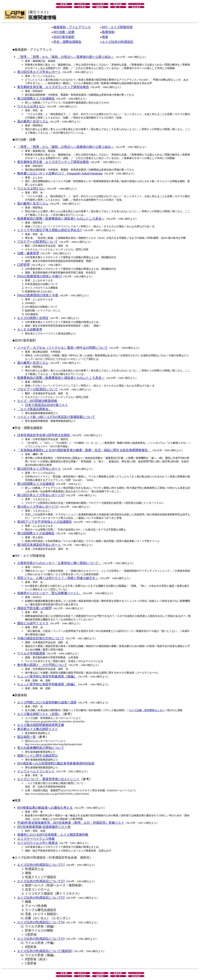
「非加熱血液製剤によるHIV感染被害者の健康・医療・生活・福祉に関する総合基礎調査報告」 (84, 450)
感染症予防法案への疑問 (34, 608)
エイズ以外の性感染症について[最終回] (45, 951)
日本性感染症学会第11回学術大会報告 (44, 435)
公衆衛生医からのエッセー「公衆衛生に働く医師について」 (59, 563)
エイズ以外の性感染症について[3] (41, 898)
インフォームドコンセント (36, 771)
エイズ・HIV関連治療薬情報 (37, 401)
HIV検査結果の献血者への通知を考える (45, 808)
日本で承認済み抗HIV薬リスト (46, 405)
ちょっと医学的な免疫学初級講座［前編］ (47, 684)
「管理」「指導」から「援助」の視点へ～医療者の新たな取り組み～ (66, 57)
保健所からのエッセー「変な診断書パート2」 (49, 593)
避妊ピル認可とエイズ (33, 623)
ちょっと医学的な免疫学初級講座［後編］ (47, 676)
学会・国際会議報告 (67, 42)
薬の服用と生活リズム (33, 121)
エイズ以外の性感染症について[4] (41, 922)
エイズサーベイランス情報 (36, 839)
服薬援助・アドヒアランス (71, 27)
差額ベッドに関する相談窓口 (37, 756)
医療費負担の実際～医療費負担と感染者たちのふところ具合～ (61, 219)
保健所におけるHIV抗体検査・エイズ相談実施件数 (53, 835)
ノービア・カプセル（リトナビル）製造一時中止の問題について (62, 348)
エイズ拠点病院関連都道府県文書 (41, 725)
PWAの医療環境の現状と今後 (38, 295)
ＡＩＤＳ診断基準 (30, 329)
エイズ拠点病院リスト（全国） (39, 714)
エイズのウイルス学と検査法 (37, 843)
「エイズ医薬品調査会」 (34, 409)
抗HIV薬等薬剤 (63, 37)
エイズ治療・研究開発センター (147, 710)
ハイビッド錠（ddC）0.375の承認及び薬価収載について (56, 417)
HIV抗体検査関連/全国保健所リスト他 (44, 827)
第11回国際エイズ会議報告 (36, 533)
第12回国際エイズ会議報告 (36, 98)
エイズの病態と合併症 (33, 318)
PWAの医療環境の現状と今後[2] (39, 276)
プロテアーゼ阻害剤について (37, 242)
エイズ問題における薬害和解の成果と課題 (47, 702)
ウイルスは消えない (31, 106)
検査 (104, 37)
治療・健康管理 (28, 253)
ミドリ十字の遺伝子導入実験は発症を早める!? (50, 230)
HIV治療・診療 (63, 32)
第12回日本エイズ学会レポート (39, 72)
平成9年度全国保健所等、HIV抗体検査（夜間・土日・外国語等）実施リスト (71, 823)
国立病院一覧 (27, 737)
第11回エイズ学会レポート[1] (38, 507)
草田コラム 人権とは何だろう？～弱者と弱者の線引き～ (58, 578)
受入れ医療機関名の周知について (41, 748)
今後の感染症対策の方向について (41, 638)
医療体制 (107, 32)
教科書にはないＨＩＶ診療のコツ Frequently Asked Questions (60, 173)
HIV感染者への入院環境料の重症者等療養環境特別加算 (56, 763)
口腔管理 (23, 265)
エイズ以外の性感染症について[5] (41, 939)
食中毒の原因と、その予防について (42, 665)
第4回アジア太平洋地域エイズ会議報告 (45, 522)
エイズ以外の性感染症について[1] (41, 865)
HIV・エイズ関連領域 (116, 27)
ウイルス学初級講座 (31, 653)
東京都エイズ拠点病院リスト (37, 729)
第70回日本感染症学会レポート (39, 545)
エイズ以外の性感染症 (117, 42)
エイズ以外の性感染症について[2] (41, 881)
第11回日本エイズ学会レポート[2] (41, 495)
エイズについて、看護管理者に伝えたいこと (48, 779)
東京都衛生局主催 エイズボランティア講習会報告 (53, 87)
